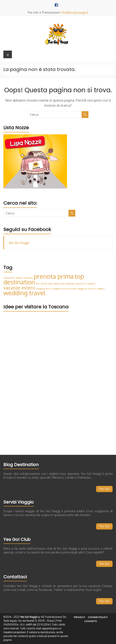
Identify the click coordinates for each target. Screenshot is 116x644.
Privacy (79, 617)
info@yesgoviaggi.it (75, 12)
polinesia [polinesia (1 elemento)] (28, 278)
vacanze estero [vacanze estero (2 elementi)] (19, 288)
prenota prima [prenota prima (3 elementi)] (54, 276)
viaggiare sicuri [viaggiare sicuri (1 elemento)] (44, 289)
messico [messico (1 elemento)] (19, 278)
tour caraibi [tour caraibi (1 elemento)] (42, 284)
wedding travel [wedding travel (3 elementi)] (24, 293)
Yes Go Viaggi (19, 243)
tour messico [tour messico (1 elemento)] (54, 284)
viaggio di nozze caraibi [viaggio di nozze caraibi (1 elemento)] (64, 289)
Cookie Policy (98, 617)
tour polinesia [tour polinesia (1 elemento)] (68, 284)
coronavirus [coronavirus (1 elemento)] (9, 278)
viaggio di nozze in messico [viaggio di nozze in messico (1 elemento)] (91, 289)
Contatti (91, 621)
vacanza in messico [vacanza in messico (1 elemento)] (85, 284)
